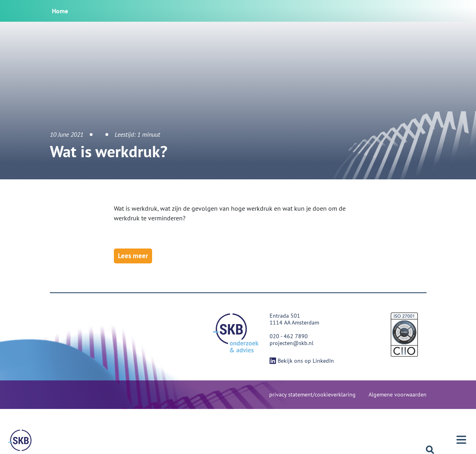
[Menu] (20, 440)
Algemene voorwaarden (398, 394)
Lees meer (133, 256)
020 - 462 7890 (289, 336)
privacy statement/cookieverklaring (312, 394)
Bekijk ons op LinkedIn (302, 361)
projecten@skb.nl (292, 343)
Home (60, 11)
